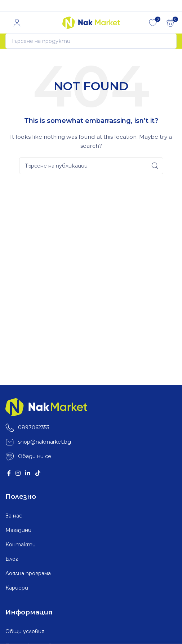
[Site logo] (91, 22)
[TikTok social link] (38, 474)
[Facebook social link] (9, 474)
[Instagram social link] (18, 474)
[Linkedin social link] (28, 474)
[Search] (91, 41)
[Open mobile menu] (5, 23)
